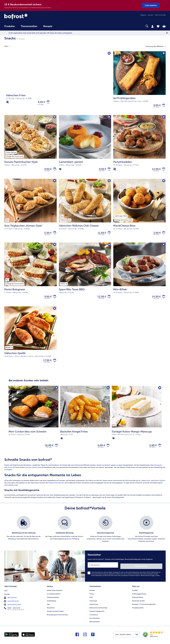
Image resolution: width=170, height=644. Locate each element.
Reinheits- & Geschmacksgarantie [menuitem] (144, 608)
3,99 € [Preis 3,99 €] (156, 235)
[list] (85, 535)
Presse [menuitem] (92, 598)
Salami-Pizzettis (160, 486)
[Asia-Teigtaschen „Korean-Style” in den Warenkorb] (54, 235)
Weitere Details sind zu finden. (150, 580)
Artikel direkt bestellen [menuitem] (55, 594)
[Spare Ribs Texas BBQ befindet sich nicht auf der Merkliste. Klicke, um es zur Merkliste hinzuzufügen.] (109, 248)
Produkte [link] (9, 26)
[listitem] (115, 429)
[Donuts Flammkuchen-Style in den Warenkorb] (54, 171)
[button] (151, 5)
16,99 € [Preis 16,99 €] (48, 451)
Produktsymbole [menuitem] (138, 612)
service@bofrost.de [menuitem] (13, 608)
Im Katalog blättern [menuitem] (54, 598)
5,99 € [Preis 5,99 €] (47, 235)
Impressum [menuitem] (93, 605)
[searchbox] (60, 26)
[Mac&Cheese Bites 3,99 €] (139, 213)
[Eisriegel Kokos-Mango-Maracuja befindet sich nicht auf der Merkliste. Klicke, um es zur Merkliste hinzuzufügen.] (159, 393)
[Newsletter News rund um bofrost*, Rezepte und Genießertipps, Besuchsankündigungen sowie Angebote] (125, 571)
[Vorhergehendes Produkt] (10, 409)
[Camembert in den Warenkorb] (108, 171)
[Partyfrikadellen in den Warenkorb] (163, 171)
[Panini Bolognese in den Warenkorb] (54, 300)
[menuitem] (9, 27)
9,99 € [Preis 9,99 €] (40, 102)
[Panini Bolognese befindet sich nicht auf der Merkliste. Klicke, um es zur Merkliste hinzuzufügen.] (54, 248)
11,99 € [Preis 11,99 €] (101, 235)
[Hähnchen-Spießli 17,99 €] (31, 343)
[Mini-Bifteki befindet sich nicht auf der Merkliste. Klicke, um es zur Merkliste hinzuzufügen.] (163, 248)
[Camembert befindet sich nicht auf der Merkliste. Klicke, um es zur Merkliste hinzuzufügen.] (109, 118)
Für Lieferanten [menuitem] (95, 622)
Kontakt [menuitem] (7, 598)
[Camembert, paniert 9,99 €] (85, 148)
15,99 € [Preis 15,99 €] (101, 300)
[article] (85, 484)
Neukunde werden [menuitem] (138, 605)
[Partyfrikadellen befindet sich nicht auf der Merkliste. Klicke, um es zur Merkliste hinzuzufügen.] (163, 118)
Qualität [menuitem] (135, 594)
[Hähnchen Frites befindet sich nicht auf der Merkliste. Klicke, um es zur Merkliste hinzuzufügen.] (109, 54)
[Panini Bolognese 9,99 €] (31, 278)
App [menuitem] (48, 608)
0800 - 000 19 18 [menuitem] (12, 612)
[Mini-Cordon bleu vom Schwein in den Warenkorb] (56, 451)
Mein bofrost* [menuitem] (11, 601)
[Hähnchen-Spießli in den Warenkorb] (54, 365)
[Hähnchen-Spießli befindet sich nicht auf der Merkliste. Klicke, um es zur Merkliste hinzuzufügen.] (54, 313)
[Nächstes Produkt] (160, 409)
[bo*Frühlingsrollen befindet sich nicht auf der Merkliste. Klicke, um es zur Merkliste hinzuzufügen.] (163, 54)
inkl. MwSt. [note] (49, 453)
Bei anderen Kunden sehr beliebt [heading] (29, 385)
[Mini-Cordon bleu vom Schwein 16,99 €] (34, 426)
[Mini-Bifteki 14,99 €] (139, 278)
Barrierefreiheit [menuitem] (95, 626)
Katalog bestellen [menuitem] (53, 601)
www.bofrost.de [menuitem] (11, 605)
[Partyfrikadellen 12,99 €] (139, 148)
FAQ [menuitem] (6, 594)
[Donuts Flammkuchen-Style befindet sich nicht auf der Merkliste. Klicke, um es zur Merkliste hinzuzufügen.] (54, 118)
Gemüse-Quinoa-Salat (33, 473)
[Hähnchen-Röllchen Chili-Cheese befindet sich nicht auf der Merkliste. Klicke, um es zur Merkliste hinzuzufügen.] (109, 183)
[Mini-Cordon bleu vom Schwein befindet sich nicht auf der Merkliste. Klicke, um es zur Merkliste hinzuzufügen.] (56, 393)
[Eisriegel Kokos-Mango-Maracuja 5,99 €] (137, 426)
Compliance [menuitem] (94, 619)
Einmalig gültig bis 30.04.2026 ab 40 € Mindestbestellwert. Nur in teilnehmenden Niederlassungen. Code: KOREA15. (28, 8)
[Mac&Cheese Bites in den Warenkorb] (163, 235)
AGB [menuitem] (91, 601)
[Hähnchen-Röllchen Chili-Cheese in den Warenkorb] (108, 235)
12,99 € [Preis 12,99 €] (155, 170)
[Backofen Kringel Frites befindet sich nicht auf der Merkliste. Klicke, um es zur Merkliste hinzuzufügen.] (108, 393)
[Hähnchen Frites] (58, 84)
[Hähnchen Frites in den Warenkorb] (47, 103)
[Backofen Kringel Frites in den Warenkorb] (107, 451)
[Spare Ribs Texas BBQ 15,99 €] (85, 278)
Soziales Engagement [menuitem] (97, 615)
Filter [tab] (8, 46)
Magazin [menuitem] (143, 15)
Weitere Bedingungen (56, 8)
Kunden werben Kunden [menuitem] (55, 615)
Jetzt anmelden (153, 571)
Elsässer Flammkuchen (56, 489)
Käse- (149, 486)
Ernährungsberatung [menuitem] (139, 598)
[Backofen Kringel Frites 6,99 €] (85, 426)
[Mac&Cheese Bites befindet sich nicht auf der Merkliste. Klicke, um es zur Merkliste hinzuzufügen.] (163, 183)
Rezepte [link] (48, 26)
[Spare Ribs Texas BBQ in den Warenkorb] (108, 300)
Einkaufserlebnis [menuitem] (138, 601)
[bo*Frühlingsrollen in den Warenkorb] (163, 106)
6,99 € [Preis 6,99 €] (100, 451)
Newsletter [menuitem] (51, 612)
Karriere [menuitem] (150, 15)
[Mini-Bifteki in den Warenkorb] (163, 300)
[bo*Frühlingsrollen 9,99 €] (139, 84)
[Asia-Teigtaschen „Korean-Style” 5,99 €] (31, 213)
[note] (34, 437)
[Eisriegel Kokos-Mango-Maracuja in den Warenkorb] (159, 451)
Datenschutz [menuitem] (94, 608)
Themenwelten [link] (29, 26)
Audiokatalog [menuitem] (51, 605)
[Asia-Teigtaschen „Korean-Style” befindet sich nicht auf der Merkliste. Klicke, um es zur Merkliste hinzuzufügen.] (54, 183)
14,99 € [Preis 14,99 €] (155, 300)
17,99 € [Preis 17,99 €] (46, 365)
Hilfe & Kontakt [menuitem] (160, 15)
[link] (29, 17)
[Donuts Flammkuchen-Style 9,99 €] (31, 148)
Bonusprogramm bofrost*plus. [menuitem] (58, 619)
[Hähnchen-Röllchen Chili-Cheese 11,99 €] (85, 213)
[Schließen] (165, 2)
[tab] (152, 26)
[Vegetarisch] (60, 171)
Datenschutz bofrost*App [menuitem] (98, 612)
